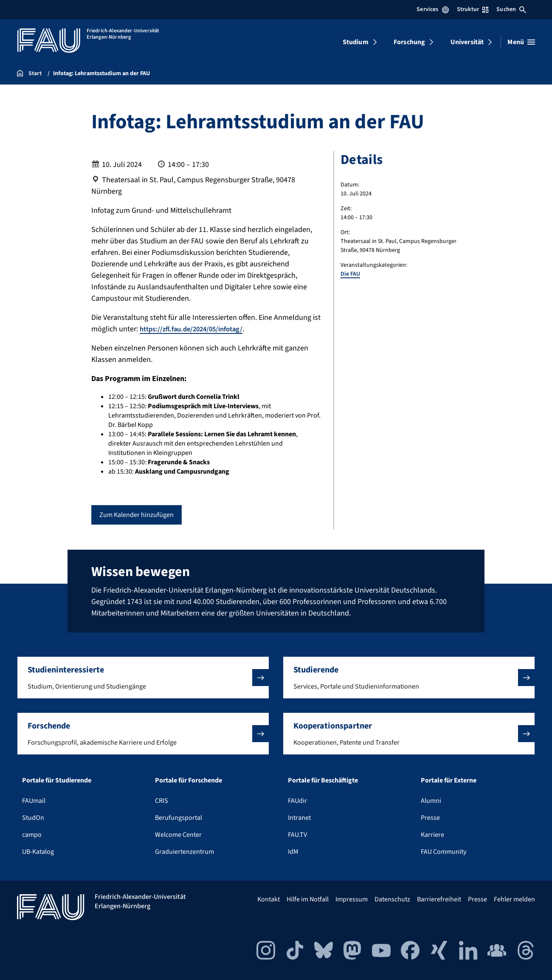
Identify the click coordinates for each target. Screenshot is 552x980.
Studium (356, 42)
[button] (143, 678)
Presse (430, 818)
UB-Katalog (38, 852)
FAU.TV (297, 835)
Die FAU (350, 274)
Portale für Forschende (189, 780)
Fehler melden (514, 899)
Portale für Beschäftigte (323, 780)
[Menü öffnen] (521, 42)
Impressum (352, 899)
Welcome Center (178, 835)
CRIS (162, 801)
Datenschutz (392, 899)
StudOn (33, 818)
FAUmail (34, 801)
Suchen (511, 9)
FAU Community (444, 852)
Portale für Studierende (57, 780)
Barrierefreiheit (439, 899)
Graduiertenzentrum (184, 852)
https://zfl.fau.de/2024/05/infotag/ (196, 329)
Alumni (431, 801)
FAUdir (297, 801)
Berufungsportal (179, 818)
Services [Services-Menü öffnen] (432, 9)
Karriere (432, 835)
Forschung (409, 42)
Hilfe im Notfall (308, 899)
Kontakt (269, 899)
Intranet (299, 818)
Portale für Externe (449, 780)
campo (32, 835)
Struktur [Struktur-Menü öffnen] (473, 9)
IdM (293, 852)
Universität (467, 42)
